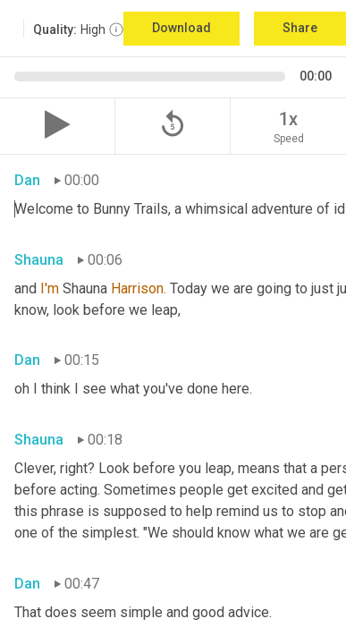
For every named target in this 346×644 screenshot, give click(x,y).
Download (181, 28)
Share (300, 28)
